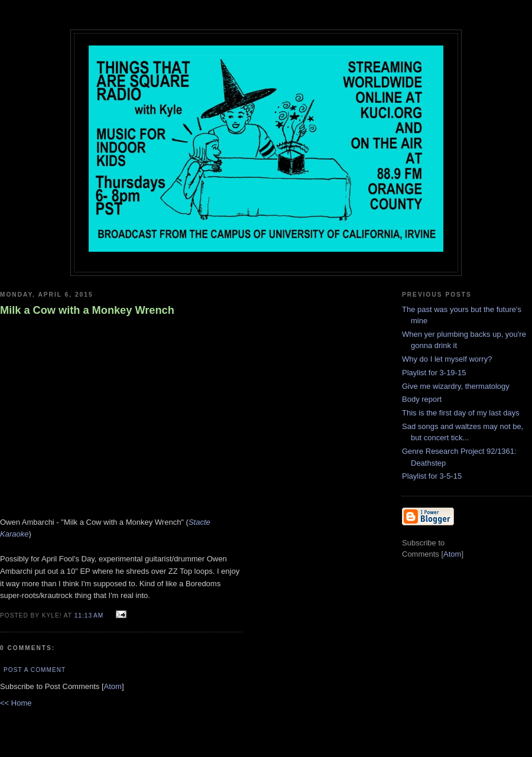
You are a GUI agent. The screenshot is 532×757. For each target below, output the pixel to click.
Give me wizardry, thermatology (456, 386)
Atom (113, 686)
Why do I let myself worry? (447, 359)
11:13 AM (90, 615)
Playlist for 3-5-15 (432, 476)
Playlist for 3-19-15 (434, 373)
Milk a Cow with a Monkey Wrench (87, 310)
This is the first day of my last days (461, 413)
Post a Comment (35, 670)
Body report (422, 399)
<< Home (16, 703)
